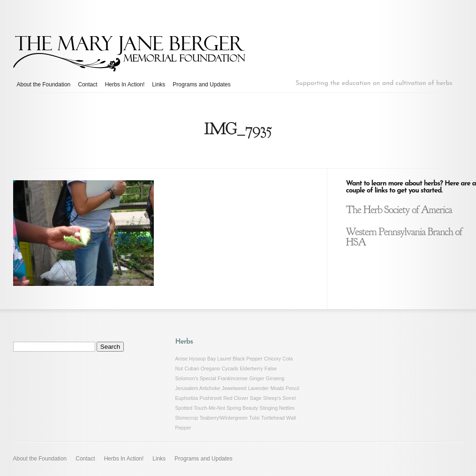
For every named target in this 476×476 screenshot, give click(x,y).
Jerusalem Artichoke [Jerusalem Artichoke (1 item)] (198, 388)
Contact (87, 84)
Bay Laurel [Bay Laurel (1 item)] (219, 359)
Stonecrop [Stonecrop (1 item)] (187, 418)
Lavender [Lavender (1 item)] (258, 388)
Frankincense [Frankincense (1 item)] (233, 378)
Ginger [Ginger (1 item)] (257, 378)
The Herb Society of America (399, 210)
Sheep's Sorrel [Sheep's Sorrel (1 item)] (280, 398)
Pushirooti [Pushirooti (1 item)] (210, 398)
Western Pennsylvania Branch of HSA (404, 237)
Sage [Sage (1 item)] (256, 398)
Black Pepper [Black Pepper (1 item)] (247, 359)
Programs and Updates (201, 84)
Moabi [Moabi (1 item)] (277, 388)
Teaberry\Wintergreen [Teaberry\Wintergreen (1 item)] (223, 418)
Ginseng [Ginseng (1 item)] (275, 378)
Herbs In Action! (125, 84)
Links (159, 84)
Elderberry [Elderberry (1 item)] (252, 369)
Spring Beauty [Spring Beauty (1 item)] (242, 408)
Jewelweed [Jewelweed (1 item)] (234, 388)
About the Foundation (44, 84)
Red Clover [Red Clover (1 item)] (236, 398)
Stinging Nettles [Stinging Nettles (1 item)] (277, 408)
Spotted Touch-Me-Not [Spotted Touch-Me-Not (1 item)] (200, 408)
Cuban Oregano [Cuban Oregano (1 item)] (202, 369)
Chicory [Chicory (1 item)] (272, 359)
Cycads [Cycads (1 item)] (230, 369)
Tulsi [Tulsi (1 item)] (254, 418)
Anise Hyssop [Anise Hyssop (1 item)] (191, 359)
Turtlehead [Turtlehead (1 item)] (273, 418)
